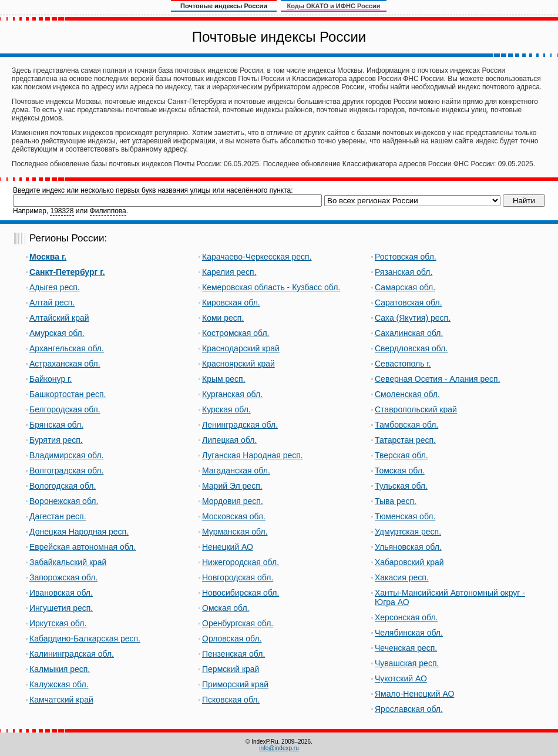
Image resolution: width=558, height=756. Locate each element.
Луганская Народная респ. (253, 455)
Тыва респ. (396, 501)
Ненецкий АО (228, 547)
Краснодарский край (241, 348)
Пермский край (231, 669)
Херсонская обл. (406, 617)
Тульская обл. (401, 486)
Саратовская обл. (409, 303)
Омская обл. (226, 608)
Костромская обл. (236, 333)
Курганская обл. (232, 394)
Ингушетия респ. (61, 608)
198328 (62, 211)
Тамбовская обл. (406, 425)
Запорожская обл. (63, 577)
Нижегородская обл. (241, 562)
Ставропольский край (416, 409)
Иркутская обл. (58, 623)
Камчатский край (61, 700)
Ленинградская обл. (240, 425)
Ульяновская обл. (408, 547)
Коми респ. (223, 318)
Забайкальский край (68, 562)
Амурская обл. (57, 333)
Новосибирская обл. (241, 593)
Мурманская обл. (235, 532)
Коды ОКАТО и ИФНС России (334, 6)
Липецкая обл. (229, 440)
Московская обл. (234, 516)
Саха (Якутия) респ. (413, 318)
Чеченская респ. (406, 648)
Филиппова (108, 211)
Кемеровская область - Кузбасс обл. (271, 287)
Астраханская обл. (65, 364)
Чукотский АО (401, 678)
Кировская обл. (231, 303)
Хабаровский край (409, 562)
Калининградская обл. (72, 654)
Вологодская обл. (63, 486)
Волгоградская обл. (66, 471)
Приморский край (235, 684)
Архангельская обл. (67, 348)
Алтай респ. (52, 303)
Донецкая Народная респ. (79, 532)
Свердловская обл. (411, 348)
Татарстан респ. (405, 440)
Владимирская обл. (66, 455)
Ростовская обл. (406, 257)
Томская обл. (400, 471)
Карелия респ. (229, 272)
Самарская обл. (405, 287)
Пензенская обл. (233, 654)
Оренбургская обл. (238, 623)
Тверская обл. (401, 455)
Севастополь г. (403, 364)
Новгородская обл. (238, 577)
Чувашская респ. (407, 663)
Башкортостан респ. (68, 394)
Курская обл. (226, 409)
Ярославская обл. (409, 709)
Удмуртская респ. (408, 532)
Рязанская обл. (404, 272)
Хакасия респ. (402, 577)
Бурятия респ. (56, 440)
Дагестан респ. (58, 516)
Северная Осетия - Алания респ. (438, 379)
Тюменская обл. (405, 516)
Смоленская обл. (407, 394)
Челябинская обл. (409, 633)
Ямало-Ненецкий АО (414, 694)
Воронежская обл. (64, 501)
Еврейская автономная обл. (83, 547)
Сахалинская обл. (409, 333)
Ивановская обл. (61, 593)
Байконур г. (51, 379)
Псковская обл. (231, 700)
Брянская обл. (56, 425)
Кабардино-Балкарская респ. (85, 639)
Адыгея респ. (55, 287)
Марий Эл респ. (232, 486)
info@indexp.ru (279, 748)
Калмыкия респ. (60, 669)
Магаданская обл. (236, 471)
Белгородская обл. (65, 409)
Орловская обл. (232, 639)
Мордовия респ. (233, 501)
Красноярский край (238, 364)
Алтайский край (59, 318)
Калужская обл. (59, 684)
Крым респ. (224, 379)
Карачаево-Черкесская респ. (257, 257)
